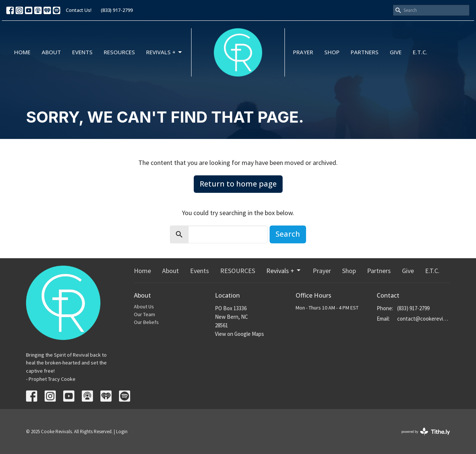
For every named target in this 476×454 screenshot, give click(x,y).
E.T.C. (420, 52)
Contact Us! (79, 10)
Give (396, 52)
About (51, 52)
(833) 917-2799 (117, 10)
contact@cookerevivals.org (424, 319)
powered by (426, 432)
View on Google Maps (239, 334)
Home (22, 52)
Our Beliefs (146, 322)
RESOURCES (119, 52)
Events (82, 52)
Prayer (303, 52)
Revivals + (165, 52)
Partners (365, 52)
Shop (332, 52)
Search (288, 234)
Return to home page (238, 184)
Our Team (144, 314)
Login (122, 432)
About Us (144, 307)
